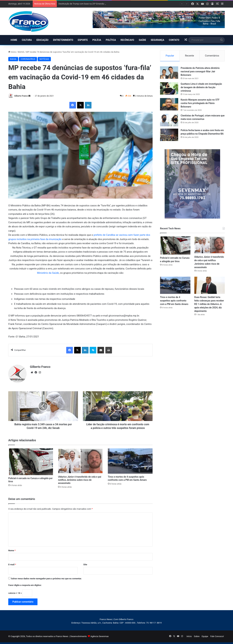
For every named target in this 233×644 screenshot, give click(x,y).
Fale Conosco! (217, 636)
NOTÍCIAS (44, 59)
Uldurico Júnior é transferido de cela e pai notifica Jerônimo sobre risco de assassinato (80, 480)
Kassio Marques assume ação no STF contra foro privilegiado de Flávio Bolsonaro (200, 103)
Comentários (212, 56)
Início (12, 52)
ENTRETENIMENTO (63, 40)
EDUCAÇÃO (43, 40)
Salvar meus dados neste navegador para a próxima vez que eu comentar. (46, 579)
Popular (170, 56)
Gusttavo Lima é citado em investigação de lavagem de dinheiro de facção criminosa (201, 87)
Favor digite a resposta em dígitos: (25, 585)
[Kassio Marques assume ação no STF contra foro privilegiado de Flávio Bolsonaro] (169, 104)
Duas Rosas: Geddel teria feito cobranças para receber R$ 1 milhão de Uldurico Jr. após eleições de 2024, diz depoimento (209, 304)
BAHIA (21, 52)
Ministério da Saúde (48, 273)
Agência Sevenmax (100, 636)
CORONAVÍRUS (28, 59)
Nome (12, 550)
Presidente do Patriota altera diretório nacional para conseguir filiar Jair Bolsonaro (200, 71)
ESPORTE (83, 40)
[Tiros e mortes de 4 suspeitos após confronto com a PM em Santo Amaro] (130, 461)
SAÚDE (142, 40)
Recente (190, 56)
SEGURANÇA (157, 40)
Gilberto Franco (21, 96)
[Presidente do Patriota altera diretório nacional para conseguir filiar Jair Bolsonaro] (169, 73)
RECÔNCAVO (127, 40)
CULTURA (27, 40)
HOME (14, 40)
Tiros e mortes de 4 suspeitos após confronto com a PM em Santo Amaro (174, 301)
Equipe (205, 636)
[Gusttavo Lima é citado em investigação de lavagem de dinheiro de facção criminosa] (169, 88)
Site (85, 565)
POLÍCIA (97, 40)
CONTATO (174, 40)
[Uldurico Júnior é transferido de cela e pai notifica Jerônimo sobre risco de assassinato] (80, 461)
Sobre (197, 636)
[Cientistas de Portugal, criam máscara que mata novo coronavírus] (169, 120)
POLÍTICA (111, 40)
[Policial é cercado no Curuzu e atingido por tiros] (31, 462)
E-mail (12, 565)
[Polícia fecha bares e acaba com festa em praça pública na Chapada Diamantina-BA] (169, 135)
